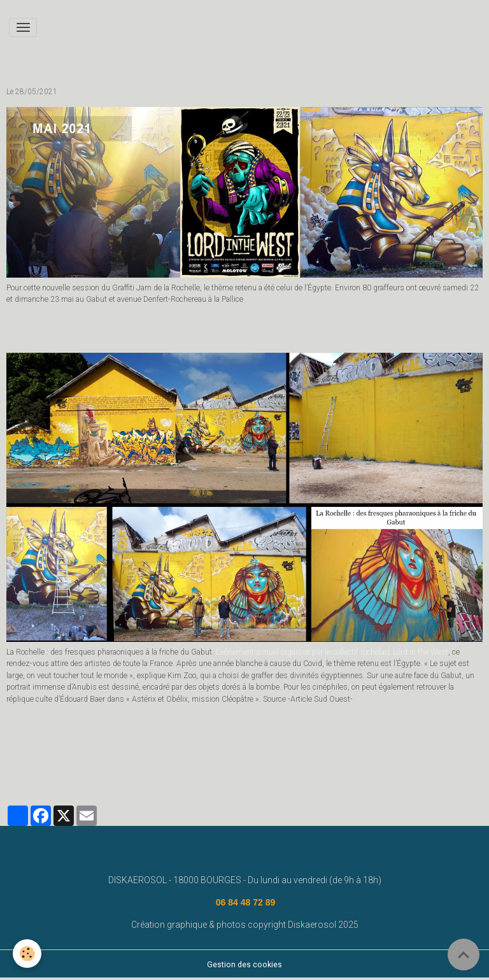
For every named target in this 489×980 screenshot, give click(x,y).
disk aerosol (155, 768)
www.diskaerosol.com (51, 750)
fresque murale (94, 768)
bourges (450, 750)
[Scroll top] (464, 955)
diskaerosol (33, 768)
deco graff (404, 750)
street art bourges (341, 750)
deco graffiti (275, 750)
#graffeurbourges (135, 750)
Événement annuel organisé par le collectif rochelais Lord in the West (332, 652)
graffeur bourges (210, 750)
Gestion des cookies (244, 965)
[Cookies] (27, 954)
